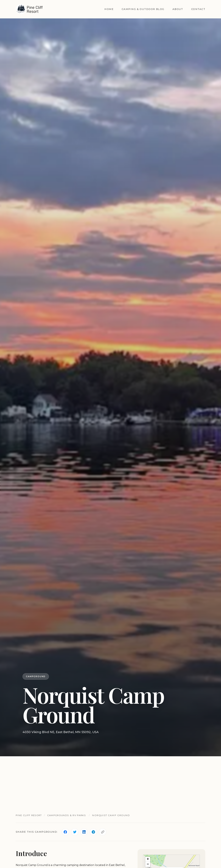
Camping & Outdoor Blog (143, 9)
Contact (198, 9)
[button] (148, 860)
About (178, 9)
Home (109, 9)
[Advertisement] (111, 782)
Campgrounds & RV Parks (70, 815)
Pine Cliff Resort (30, 815)
